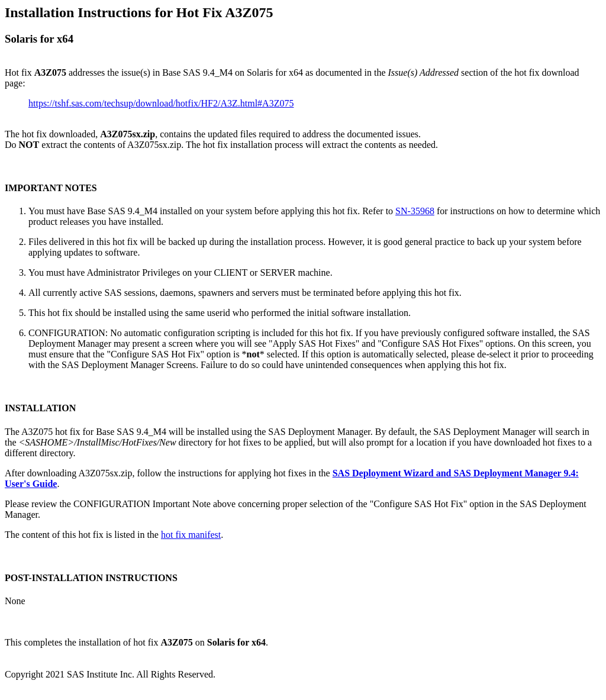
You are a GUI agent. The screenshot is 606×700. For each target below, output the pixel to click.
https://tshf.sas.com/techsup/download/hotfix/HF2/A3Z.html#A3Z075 (161, 103)
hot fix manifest (191, 535)
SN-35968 (415, 211)
